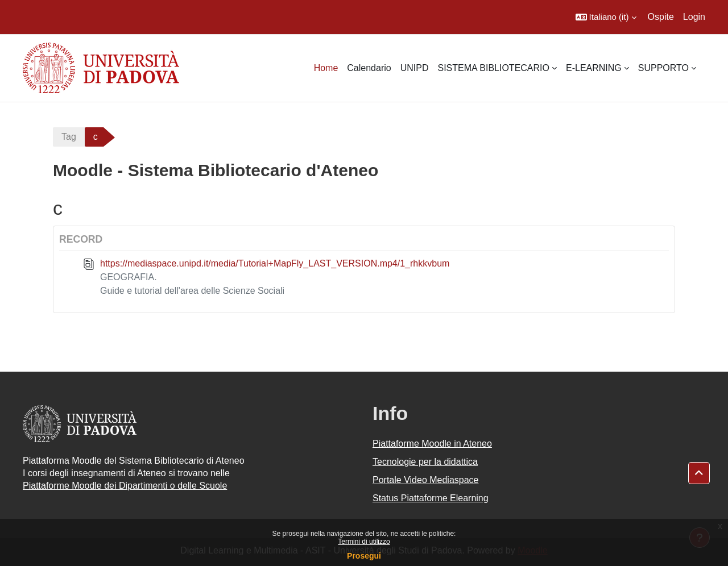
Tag (69, 137)
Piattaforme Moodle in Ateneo (432, 444)
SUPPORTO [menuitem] (663, 68)
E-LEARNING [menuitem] (594, 68)
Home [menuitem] (326, 68)
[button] (606, 17)
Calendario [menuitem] (369, 68)
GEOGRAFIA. (129, 277)
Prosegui (364, 556)
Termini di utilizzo (364, 542)
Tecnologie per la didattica (425, 462)
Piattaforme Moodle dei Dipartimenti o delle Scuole (125, 486)
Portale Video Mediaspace (426, 480)
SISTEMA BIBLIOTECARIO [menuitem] (493, 68)
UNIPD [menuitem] (415, 68)
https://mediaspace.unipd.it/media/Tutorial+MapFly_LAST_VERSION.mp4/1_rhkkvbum (275, 263)
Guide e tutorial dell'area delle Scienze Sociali (192, 291)
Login (694, 17)
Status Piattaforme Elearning (431, 498)
